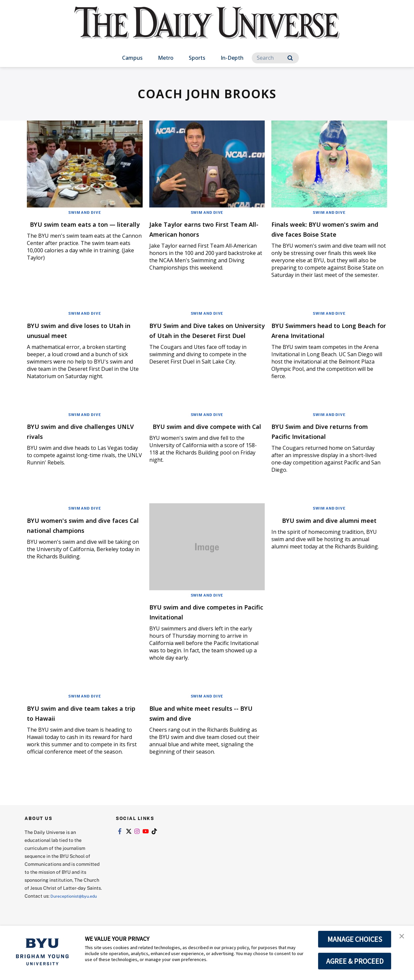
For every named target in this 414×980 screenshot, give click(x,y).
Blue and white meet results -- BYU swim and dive (205, 723)
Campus (132, 58)
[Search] (275, 58)
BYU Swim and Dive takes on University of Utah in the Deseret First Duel (205, 345)
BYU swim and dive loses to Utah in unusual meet (80, 340)
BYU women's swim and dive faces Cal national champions (84, 535)
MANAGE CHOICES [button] (355, 939)
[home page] (207, 30)
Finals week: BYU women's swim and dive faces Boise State (323, 234)
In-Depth (232, 58)
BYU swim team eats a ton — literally (83, 229)
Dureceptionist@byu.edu (51, 913)
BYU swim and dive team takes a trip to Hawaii (75, 723)
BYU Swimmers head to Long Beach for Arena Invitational (327, 340)
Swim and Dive (85, 212)
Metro (166, 58)
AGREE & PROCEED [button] (355, 961)
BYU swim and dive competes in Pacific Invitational (206, 621)
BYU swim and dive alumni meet (323, 535)
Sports (197, 58)
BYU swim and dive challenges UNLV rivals (71, 441)
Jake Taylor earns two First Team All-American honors (201, 229)
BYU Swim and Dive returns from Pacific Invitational (325, 441)
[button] (403, 938)
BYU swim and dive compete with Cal (204, 441)
